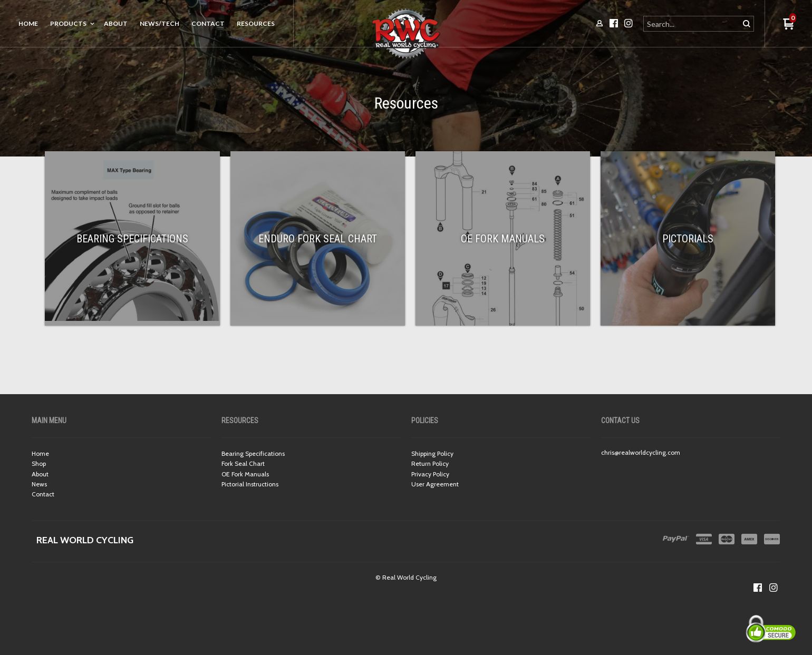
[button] (789, 25)
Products (68, 23)
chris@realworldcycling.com (641, 452)
